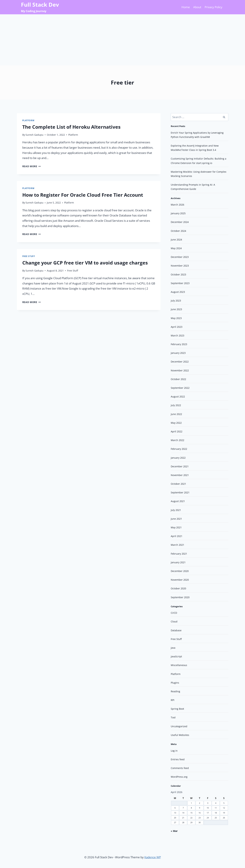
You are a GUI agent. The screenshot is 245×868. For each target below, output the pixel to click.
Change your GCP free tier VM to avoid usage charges (85, 263)
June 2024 (176, 240)
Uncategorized (179, 726)
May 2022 (176, 423)
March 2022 (177, 440)
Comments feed (180, 768)
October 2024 (178, 231)
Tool (173, 717)
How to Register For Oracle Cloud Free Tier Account (83, 195)
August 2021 (178, 501)
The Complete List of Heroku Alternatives (71, 127)
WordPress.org (179, 777)
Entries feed (178, 759)
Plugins (175, 683)
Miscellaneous (179, 665)
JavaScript (176, 656)
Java (173, 648)
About (197, 7)
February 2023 (179, 344)
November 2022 (180, 370)
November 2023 (180, 266)
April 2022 (177, 431)
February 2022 (179, 449)
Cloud (174, 621)
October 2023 (178, 274)
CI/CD (174, 613)
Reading (175, 691)
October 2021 (178, 484)
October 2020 (178, 588)
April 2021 (177, 536)
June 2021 (176, 519)
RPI (173, 700)
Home (186, 7)
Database (176, 630)
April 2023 (177, 327)
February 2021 (179, 554)
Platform (28, 120)
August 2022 (178, 397)
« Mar (174, 831)
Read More (32, 166)
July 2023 (176, 301)
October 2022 (178, 379)
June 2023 (176, 309)
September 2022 (180, 388)
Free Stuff (29, 256)
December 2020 (180, 571)
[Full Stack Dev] (40, 7)
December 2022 (180, 362)
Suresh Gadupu (34, 135)
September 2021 (180, 492)
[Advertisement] (123, 40)
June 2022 (176, 414)
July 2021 (176, 510)
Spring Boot (177, 709)
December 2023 (180, 257)
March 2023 (177, 335)
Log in (174, 751)
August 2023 (178, 292)
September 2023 (180, 283)
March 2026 (177, 205)
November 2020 (180, 580)
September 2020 (180, 597)
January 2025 (178, 213)
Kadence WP (153, 857)
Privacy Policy (214, 7)
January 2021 (178, 562)
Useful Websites (180, 735)
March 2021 (177, 545)
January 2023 (178, 353)
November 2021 (180, 475)
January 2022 (178, 458)
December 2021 (180, 466)
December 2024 (180, 222)
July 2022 (176, 405)
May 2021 (176, 527)
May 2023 (176, 318)
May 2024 (176, 248)
